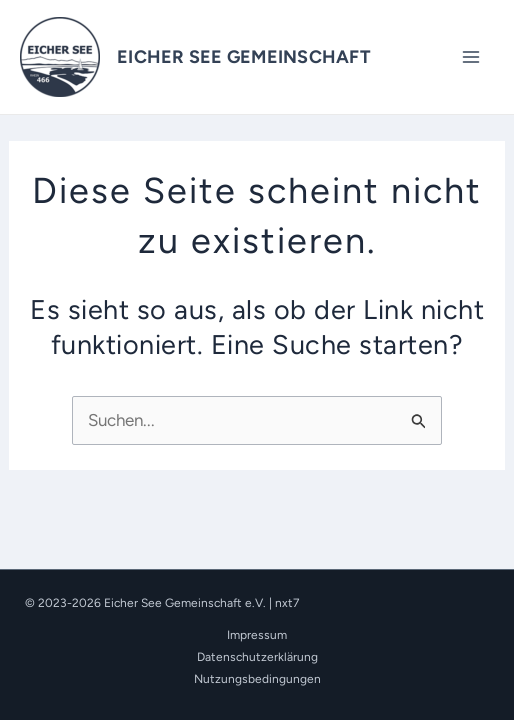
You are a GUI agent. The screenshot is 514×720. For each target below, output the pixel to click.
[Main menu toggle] (472, 57)
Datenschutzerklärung (257, 657)
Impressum (257, 635)
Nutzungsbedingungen (257, 679)
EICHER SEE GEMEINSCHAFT (244, 57)
